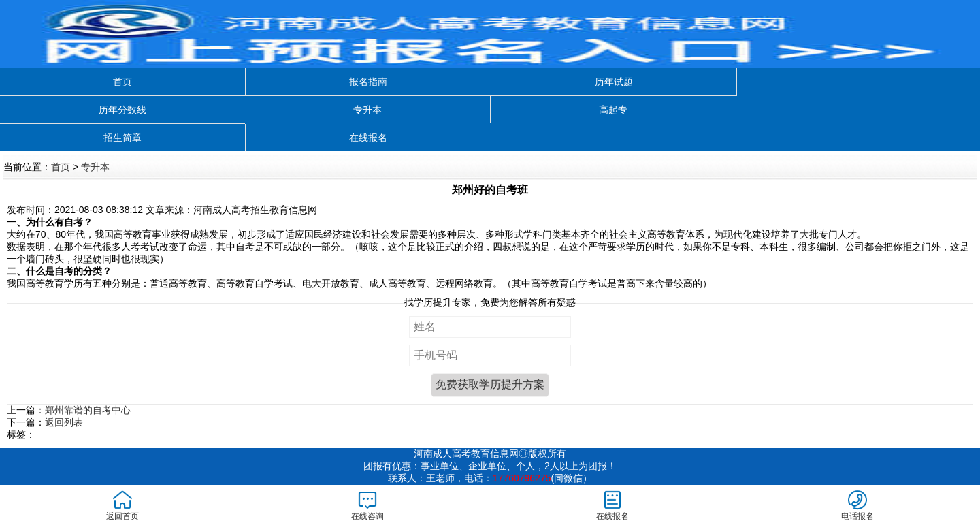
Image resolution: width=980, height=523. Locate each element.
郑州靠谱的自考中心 (88, 410)
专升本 (367, 110)
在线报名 (368, 138)
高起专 (613, 110)
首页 (122, 82)
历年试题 (614, 82)
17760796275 (522, 478)
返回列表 (64, 422)
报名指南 (368, 82)
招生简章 (122, 138)
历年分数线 (122, 110)
